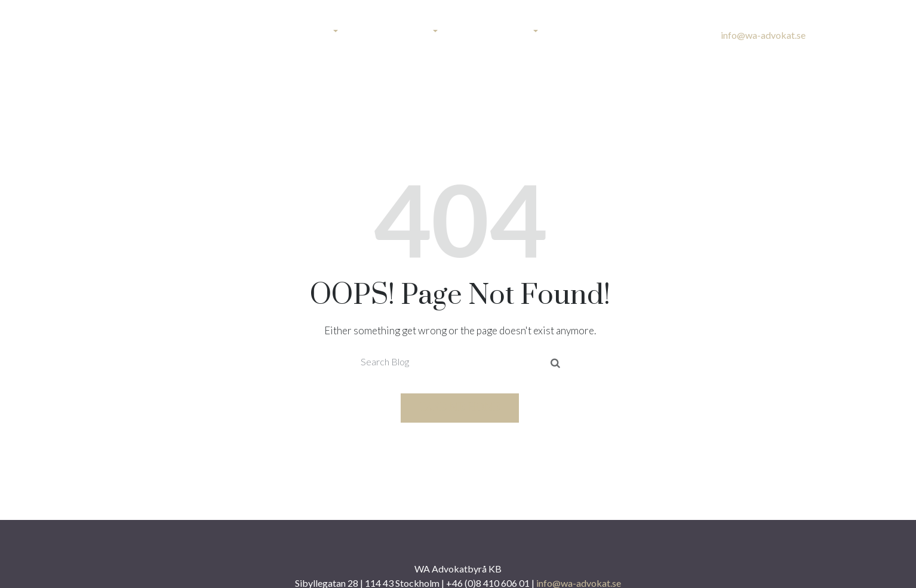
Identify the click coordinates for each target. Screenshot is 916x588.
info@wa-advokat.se (763, 35)
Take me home (460, 408)
